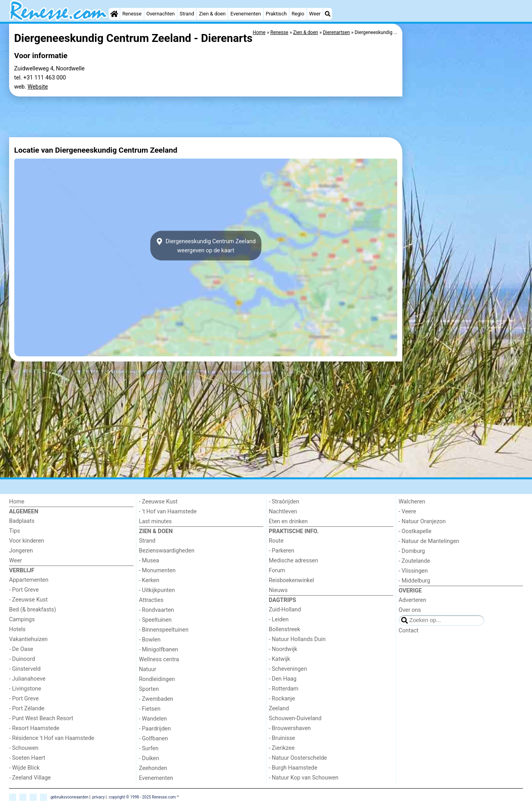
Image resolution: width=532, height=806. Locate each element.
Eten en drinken (288, 521)
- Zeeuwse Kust (28, 600)
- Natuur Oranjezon (422, 521)
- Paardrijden (155, 729)
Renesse (132, 14)
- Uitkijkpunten (157, 590)
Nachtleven (283, 512)
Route (276, 541)
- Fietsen (150, 709)
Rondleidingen (157, 679)
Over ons (410, 610)
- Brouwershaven (290, 728)
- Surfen (149, 748)
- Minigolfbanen (159, 650)
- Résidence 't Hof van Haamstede (52, 738)
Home (17, 502)
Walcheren (412, 502)
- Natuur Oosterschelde (298, 758)
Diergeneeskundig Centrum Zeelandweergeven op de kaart (206, 246)
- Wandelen (153, 719)
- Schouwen (24, 748)
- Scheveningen (288, 669)
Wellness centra (159, 659)
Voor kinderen (27, 541)
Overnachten (160, 14)
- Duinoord (22, 659)
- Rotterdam (284, 689)
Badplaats (22, 521)
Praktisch (276, 14)
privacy (98, 797)
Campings (22, 620)
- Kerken (149, 580)
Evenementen (246, 14)
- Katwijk (279, 659)
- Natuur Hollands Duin (297, 639)
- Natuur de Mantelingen (429, 541)
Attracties (151, 600)
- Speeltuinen (156, 620)
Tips (15, 531)
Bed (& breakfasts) (33, 610)
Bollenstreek (284, 629)
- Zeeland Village (30, 778)
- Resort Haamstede (34, 728)
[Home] (114, 14)
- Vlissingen (413, 571)
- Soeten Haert (27, 758)
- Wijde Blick (24, 768)
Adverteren (413, 600)
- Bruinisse (282, 738)
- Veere (407, 512)
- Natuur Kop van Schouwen (304, 778)
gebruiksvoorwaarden (70, 797)
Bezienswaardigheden (167, 551)
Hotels (17, 629)
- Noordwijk (283, 649)
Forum (277, 570)
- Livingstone (25, 689)
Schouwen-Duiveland (295, 718)
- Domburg (412, 551)
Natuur (148, 669)
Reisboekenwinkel (291, 580)
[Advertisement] (464, 142)
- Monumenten (158, 570)
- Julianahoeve (27, 679)
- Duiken (149, 758)
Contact (409, 631)
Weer (315, 14)
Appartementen (29, 580)
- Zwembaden (156, 699)
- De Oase (21, 649)
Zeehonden (153, 768)
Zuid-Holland (285, 610)
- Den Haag (283, 679)
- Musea (149, 561)
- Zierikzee (282, 748)
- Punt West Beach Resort (41, 718)
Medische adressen (293, 561)
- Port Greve (24, 590)
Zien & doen (212, 14)
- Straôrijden (284, 502)
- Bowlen (150, 640)
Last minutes (156, 521)
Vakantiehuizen (28, 639)
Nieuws (278, 590)
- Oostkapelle (415, 531)
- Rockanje (282, 699)
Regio (298, 14)
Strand (187, 14)
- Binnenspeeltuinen (164, 630)
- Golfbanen (154, 739)
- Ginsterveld (25, 669)
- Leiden (279, 620)
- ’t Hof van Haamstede (168, 512)
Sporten (149, 689)
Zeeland (279, 709)
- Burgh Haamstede (293, 768)
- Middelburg (415, 581)
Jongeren (21, 551)
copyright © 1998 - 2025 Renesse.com (142, 797)
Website (38, 87)
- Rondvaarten (157, 610)
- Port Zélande (27, 709)
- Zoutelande (415, 561)
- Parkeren (281, 551)
